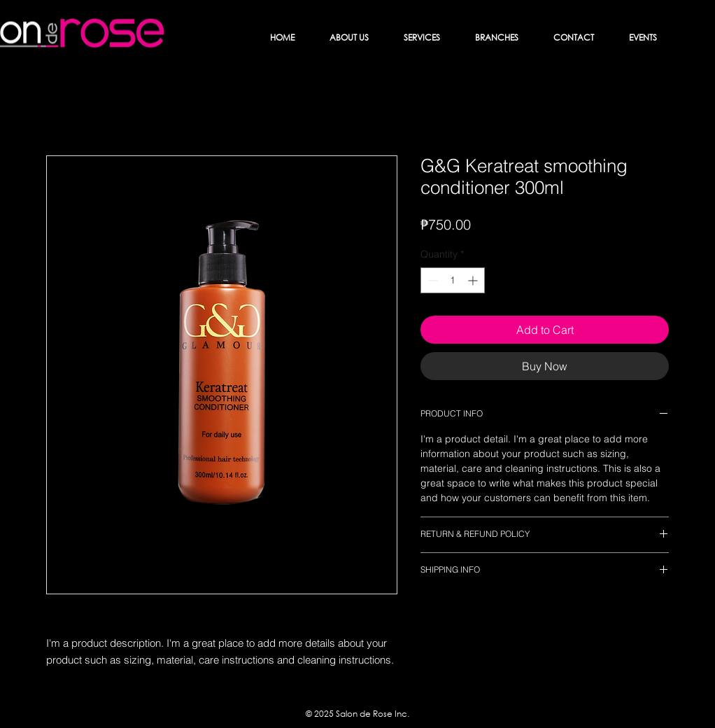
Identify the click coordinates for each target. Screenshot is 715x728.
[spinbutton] (453, 280)
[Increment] (474, 280)
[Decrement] (431, 280)
